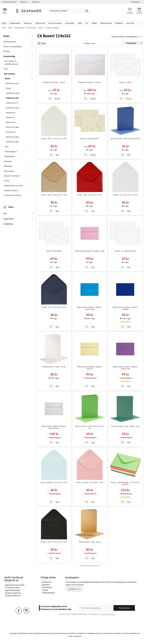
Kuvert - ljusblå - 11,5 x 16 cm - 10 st (54, 482)
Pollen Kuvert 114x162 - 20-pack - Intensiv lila (125, 368)
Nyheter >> (24, 2)
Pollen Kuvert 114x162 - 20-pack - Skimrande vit (54, 427)
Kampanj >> (36, 2)
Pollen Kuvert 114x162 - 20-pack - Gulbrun (90, 368)
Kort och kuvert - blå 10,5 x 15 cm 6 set (125, 139)
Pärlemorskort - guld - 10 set (90, 542)
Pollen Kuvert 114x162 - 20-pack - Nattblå (125, 308)
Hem (4, 28)
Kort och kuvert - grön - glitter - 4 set (125, 426)
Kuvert (140, 37)
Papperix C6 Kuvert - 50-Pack (90, 82)
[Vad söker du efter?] (70, 11)
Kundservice (47, 582)
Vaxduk (94, 23)
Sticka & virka (40, 23)
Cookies (45, 590)
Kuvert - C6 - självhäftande (125, 251)
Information (135, 2)
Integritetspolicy (48, 593)
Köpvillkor (46, 585)
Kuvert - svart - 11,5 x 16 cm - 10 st (54, 542)
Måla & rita (28, 23)
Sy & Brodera (70, 23)
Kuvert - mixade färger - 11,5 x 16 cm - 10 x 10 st (125, 483)
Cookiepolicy (47, 587)
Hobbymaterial (15, 23)
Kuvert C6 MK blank (54, 251)
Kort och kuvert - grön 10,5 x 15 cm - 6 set (90, 427)
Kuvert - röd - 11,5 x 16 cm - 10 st (90, 195)
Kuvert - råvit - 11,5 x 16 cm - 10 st (54, 139)
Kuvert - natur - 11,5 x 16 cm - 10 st (54, 195)
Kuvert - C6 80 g (125, 82)
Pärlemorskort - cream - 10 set (54, 367)
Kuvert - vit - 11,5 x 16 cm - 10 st (125, 195)
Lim (87, 23)
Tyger (80, 23)
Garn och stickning (55, 23)
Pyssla (4, 23)
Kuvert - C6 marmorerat (90, 139)
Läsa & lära (130, 23)
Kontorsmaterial (106, 23)
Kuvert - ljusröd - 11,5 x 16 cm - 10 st (90, 482)
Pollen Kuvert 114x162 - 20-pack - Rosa (90, 251)
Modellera (119, 23)
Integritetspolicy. (108, 614)
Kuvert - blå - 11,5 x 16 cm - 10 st (54, 307)
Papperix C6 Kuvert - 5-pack (54, 82)
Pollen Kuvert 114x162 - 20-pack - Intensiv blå (90, 308)
